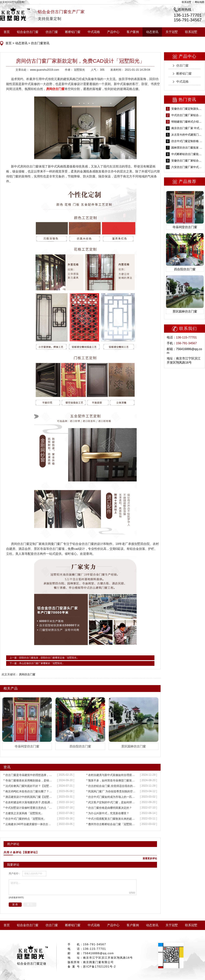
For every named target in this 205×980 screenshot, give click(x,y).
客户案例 (133, 32)
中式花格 (94, 32)
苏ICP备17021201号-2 (99, 967)
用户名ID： (15, 873)
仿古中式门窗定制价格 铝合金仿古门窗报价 (187, 141)
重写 (30, 904)
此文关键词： (10, 674)
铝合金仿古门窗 (28, 32)
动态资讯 (152, 32)
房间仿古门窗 (27, 674)
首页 (7, 32)
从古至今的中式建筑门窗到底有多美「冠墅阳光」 (187, 135)
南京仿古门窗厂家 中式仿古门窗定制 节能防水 (187, 128)
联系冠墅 (187, 2)
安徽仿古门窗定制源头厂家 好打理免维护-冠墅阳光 (187, 109)
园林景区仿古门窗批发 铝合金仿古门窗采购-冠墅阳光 (187, 148)
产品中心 (113, 32)
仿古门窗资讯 (40, 43)
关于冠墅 (172, 32)
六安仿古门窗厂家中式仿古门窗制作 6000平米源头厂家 (187, 167)
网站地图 (200, 2)
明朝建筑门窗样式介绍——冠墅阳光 (187, 122)
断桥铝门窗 (73, 32)
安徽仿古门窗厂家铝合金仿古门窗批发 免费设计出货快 (187, 161)
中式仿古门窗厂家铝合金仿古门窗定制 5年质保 (187, 115)
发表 (15, 904)
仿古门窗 (52, 32)
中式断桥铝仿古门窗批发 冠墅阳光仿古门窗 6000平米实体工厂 (187, 154)
